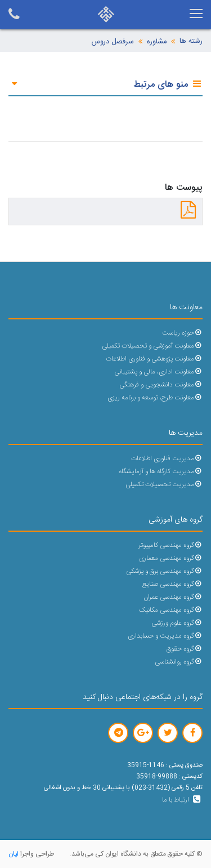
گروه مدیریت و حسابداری (165, 636)
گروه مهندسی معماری (171, 558)
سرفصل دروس (113, 42)
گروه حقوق (185, 649)
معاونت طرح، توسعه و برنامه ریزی (155, 398)
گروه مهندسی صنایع (172, 584)
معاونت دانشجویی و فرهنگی (161, 385)
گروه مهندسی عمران (173, 597)
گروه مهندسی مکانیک (171, 610)
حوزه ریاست (182, 333)
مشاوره (157, 42)
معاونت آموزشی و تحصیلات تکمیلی (152, 346)
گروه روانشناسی (179, 662)
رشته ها (191, 41)
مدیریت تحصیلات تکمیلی (164, 485)
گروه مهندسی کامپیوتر (170, 546)
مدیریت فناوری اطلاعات (167, 459)
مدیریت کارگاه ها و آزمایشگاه (161, 472)
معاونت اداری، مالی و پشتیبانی (158, 372)
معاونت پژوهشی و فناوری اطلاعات (154, 359)
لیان (14, 854)
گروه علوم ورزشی (177, 623)
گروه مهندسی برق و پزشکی (164, 571)
